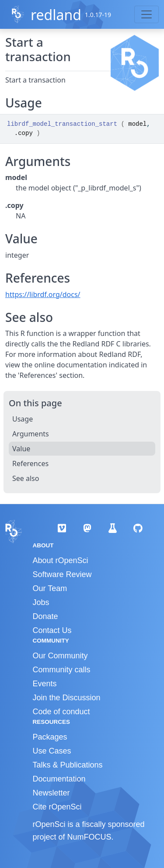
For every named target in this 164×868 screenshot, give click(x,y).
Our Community (60, 656)
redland (56, 15)
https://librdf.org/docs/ (43, 294)
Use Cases (52, 751)
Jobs (41, 602)
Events (45, 684)
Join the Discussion (67, 698)
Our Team (50, 588)
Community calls (62, 670)
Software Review (62, 574)
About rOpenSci (61, 560)
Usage (23, 419)
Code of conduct (61, 712)
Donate (45, 616)
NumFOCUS (89, 837)
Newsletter (51, 793)
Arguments (31, 434)
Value (21, 449)
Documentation (59, 779)
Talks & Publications (68, 765)
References (30, 463)
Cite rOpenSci (57, 807)
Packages (50, 737)
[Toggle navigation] (147, 14)
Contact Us (52, 630)
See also (26, 478)
